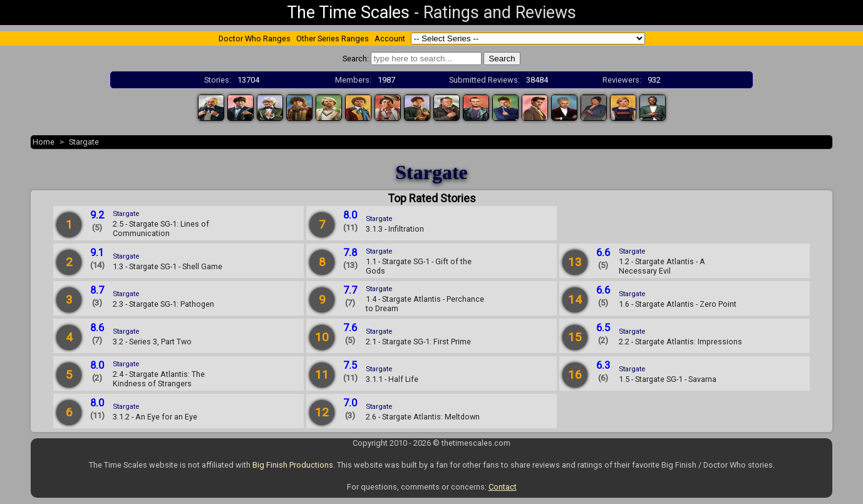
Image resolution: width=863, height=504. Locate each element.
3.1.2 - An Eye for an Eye (155, 417)
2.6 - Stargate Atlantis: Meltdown (423, 417)
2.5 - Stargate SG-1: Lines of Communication (161, 229)
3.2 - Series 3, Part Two (152, 342)
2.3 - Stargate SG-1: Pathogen (163, 304)
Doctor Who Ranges (255, 39)
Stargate (84, 142)
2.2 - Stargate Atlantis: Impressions (680, 342)
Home (44, 142)
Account (390, 39)
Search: (356, 59)
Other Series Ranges (333, 39)
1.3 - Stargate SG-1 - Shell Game (168, 266)
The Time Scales (348, 13)
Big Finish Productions (293, 465)
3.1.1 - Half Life (392, 379)
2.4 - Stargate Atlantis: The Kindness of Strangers (159, 379)
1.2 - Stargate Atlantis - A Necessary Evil (662, 266)
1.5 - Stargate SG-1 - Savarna (668, 379)
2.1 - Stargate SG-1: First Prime (418, 342)
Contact (503, 487)
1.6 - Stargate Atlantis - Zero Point (678, 304)
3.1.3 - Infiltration (395, 229)
